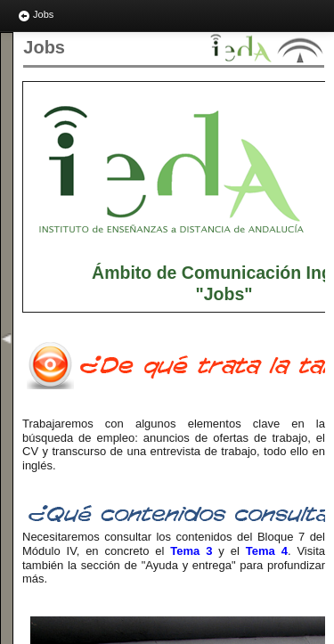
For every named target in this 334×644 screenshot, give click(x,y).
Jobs (36, 16)
